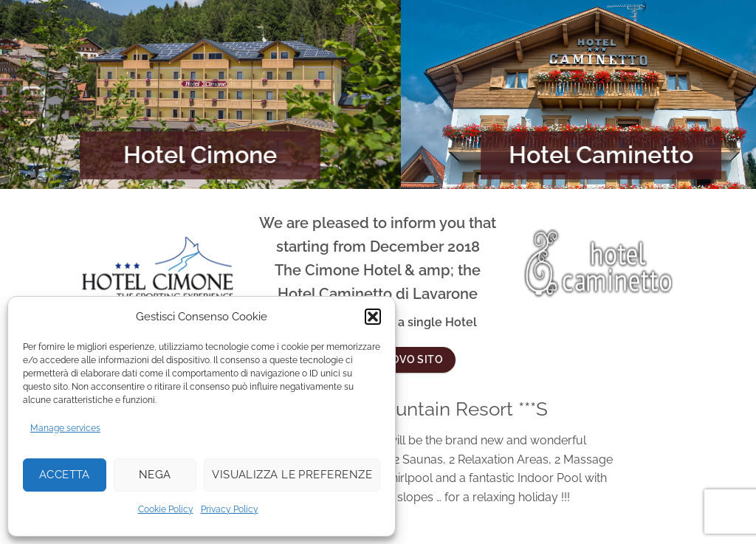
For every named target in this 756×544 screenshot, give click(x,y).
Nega (155, 475)
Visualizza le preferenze (292, 475)
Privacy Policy (230, 509)
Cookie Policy (166, 509)
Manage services (65, 428)
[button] (373, 317)
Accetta (65, 475)
